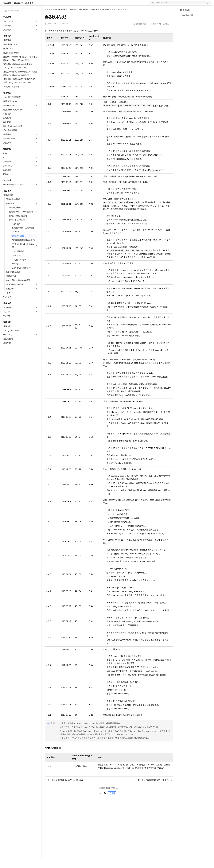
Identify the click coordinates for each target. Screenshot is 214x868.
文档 (177, 4)
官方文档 (7, 12)
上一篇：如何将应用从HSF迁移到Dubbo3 (64, 789)
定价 (60, 4)
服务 (81, 4)
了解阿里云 (91, 4)
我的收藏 (166, 33)
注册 (196, 4)
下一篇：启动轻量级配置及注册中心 (155, 789)
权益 (53, 4)
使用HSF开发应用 (106, 18)
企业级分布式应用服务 (24, 12)
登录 (206, 4)
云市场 (67, 4)
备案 (183, 4)
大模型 (28, 4)
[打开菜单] (4, 4)
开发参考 (73, 18)
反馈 (112, 802)
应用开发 (94, 18)
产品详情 (152, 33)
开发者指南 (84, 18)
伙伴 (75, 4)
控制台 (189, 4)
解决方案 (44, 4)
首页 (46, 18)
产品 (36, 4)
